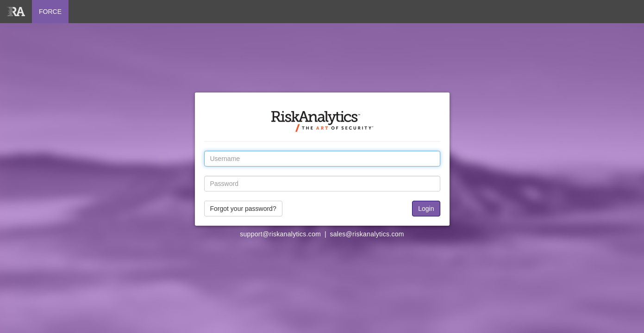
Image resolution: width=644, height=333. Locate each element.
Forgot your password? (243, 209)
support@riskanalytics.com (280, 234)
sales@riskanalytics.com (367, 234)
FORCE (50, 12)
